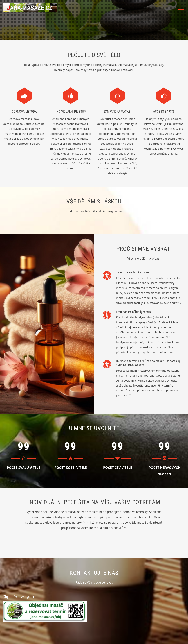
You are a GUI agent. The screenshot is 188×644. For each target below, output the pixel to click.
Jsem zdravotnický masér (133, 272)
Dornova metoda (24, 111)
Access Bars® (164, 111)
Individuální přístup (71, 111)
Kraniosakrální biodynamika (134, 312)
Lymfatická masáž (117, 111)
